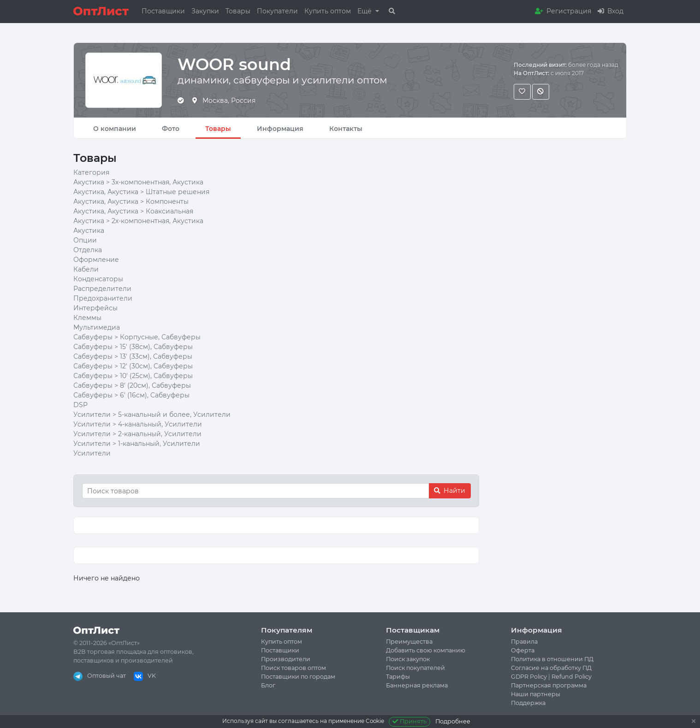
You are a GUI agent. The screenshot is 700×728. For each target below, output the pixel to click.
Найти (450, 491)
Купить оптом (328, 11)
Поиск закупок (408, 659)
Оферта (523, 650)
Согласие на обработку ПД (551, 668)
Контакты (346, 129)
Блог (268, 685)
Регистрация (563, 11)
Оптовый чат (100, 676)
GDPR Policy (529, 677)
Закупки (205, 11)
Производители (286, 659)
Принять (410, 721)
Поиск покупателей (415, 668)
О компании (115, 129)
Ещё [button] (365, 11)
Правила (524, 642)
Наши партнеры (536, 694)
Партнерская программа (549, 685)
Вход (611, 11)
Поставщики (163, 11)
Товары (238, 11)
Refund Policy (572, 677)
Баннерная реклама (417, 685)
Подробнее (453, 721)
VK (145, 676)
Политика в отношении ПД (552, 659)
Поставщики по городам (298, 677)
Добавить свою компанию (426, 650)
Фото (171, 129)
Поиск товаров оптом (294, 668)
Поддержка (528, 703)
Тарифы (398, 677)
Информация (280, 129)
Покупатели (277, 11)
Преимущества (409, 642)
